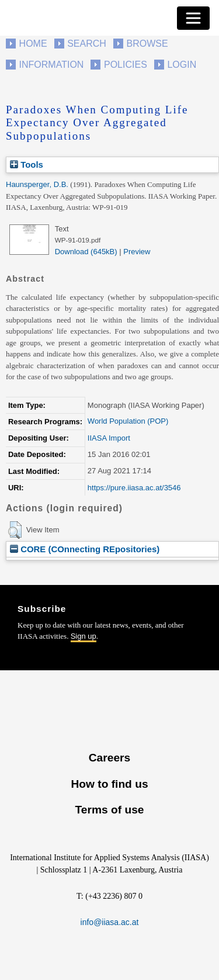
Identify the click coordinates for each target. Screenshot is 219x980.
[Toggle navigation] (193, 18)
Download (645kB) (86, 252)
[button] (15, 530)
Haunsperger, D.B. (37, 184)
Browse (147, 44)
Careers (109, 758)
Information (52, 65)
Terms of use (109, 810)
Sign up (84, 636)
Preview (137, 252)
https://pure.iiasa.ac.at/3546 (134, 488)
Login (182, 65)
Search (87, 44)
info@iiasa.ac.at (110, 922)
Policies (126, 65)
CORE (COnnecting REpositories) (85, 549)
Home (33, 44)
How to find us (109, 784)
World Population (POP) (128, 421)
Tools (27, 165)
